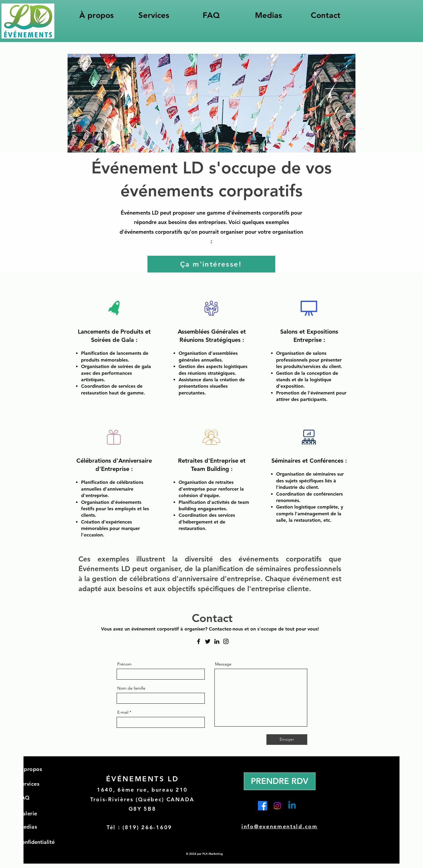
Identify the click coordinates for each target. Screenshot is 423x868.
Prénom (124, 664)
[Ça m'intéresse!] (211, 264)
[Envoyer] (287, 740)
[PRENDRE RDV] (280, 781)
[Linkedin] (292, 806)
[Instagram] (226, 641)
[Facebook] (199, 641)
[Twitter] (208, 641)
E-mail (123, 712)
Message (223, 664)
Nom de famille (131, 688)
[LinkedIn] (217, 641)
